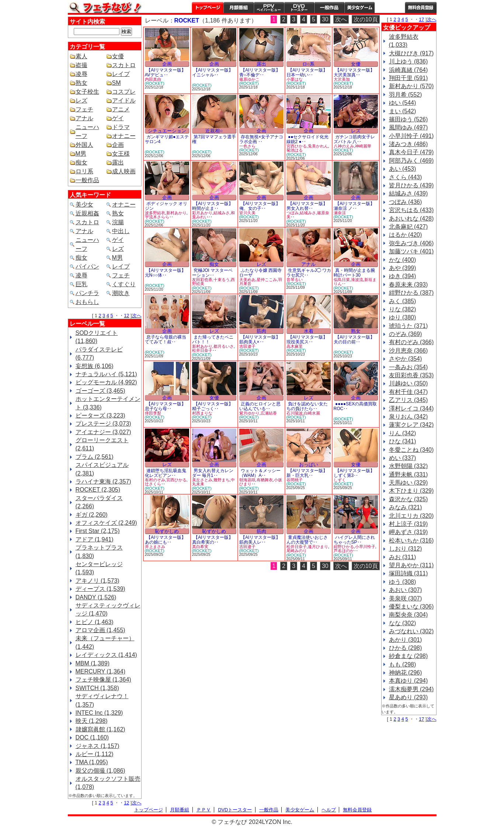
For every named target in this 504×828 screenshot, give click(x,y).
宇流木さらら (157, 217)
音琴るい (295, 280)
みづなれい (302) (411, 631)
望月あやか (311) (411, 565)
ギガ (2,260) (92, 515)
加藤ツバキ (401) (411, 251)
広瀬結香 (269, 413)
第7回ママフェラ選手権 (214, 139)
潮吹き (121, 293)
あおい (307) (406, 590)
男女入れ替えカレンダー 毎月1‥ (213, 473)
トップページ (208, 7)
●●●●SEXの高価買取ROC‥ (355, 406)
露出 (118, 162)
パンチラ (87, 293)
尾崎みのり (297, 551)
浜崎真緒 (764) (409, 70)
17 (421, 19)
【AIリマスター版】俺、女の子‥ (260, 206)
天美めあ (247, 280)
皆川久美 (247, 213)
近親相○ (214, 131)
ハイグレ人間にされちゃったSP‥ (354, 540)
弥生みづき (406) (411, 243)
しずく (340, 480)
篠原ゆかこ (249, 79)
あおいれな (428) (411, 219)
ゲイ (118, 118)
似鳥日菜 (342, 280)
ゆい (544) (403, 103)
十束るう (222, 280)
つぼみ (293, 213)
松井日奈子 (202, 350)
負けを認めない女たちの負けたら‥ (307, 406)
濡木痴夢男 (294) (411, 689)
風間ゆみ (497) (409, 127)
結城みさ (222, 213)
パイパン (87, 266)
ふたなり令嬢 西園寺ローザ (261, 273)
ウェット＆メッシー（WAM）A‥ (260, 473)
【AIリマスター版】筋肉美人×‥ (260, 339)
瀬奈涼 (340, 213)
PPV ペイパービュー (269, 7)
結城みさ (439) (409, 193)
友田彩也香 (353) (411, 375)
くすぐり (124, 284)
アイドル (124, 101)
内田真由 (153, 79)
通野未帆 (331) (409, 474)
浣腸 (118, 222)
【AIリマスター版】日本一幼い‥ (307, 72)
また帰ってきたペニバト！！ (213, 339)
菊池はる (295, 150)
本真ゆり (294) (409, 681)
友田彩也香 (202, 280)
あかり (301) (406, 640)
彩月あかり (202, 213)
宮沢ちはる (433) (411, 210)
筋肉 (261, 331)
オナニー (124, 136)
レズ (81, 101)
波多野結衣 (155, 213)
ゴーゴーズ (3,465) (100, 391)
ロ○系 (309, 64)
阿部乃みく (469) (411, 161)
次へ (137, 316)
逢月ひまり (318, 547)
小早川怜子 (365, 547)
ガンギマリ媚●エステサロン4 (167, 139)
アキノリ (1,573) (98, 581)
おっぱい (309, 465)
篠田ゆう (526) (409, 119)
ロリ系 (84, 171)
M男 (81, 154)
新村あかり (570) (411, 86)
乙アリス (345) (409, 400)
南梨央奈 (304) (409, 615)
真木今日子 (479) (411, 152)
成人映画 (124, 171)
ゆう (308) (403, 582)
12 (126, 316)
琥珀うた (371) (409, 326)
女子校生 (87, 92)
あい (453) (403, 169)
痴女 (81, 162)
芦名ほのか (344, 551)
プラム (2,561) (95, 457)
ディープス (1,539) (100, 589)
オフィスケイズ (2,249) (106, 523)
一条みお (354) (409, 367)
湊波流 (357, 280)
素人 (81, 56)
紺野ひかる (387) (411, 293)
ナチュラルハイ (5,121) (106, 374)
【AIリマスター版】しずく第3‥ (354, 473)
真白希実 (200, 547)
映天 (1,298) (92, 721)
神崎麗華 (363, 146)
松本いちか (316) (411, 541)
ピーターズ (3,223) (100, 415)
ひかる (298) (406, 648)
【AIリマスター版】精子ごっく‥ (213, 406)
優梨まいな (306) (411, 607)
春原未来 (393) (409, 285)
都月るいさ (224, 346)
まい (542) (403, 111)
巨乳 (81, 284)
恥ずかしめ (167, 531)
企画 (118, 145)
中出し (121, 231)
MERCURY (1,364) (100, 671)
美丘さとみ (202, 480)
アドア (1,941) (95, 539)
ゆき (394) (403, 276)
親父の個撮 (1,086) (100, 771)
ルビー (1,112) (95, 754)
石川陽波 (295, 413)
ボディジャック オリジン (166, 206)
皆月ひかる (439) (411, 185)
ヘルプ (390, 7)
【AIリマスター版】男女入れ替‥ (307, 206)
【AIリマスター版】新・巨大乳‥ (307, 473)
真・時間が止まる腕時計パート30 (354, 273)
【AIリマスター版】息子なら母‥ (166, 406)
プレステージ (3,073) (103, 424)
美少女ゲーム (359, 7)
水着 (309, 331)
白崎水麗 (312, 413)
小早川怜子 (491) (411, 136)
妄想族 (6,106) (95, 366)
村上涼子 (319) (409, 524)
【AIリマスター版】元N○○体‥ (166, 273)
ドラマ (121, 127)
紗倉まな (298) (409, 656)
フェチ (84, 109)
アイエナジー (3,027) (103, 432)
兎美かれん (318, 146)
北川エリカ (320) (411, 516)
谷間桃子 (295, 480)
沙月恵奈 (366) (409, 351)
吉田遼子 (247, 346)
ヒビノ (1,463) (95, 622)
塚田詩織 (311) (409, 573)
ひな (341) (403, 441)
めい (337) (403, 458)
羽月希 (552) (406, 95)
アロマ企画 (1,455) (100, 630)
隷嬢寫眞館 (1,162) (100, 729)
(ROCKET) (155, 83)
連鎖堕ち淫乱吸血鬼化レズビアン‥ (166, 473)
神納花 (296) (406, 673)
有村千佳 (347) (409, 392)
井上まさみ (155, 547)
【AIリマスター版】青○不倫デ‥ (260, 72)
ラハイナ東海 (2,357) (103, 481)
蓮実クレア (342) (411, 425)
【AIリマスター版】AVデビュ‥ (166, 72)
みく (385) (403, 301)
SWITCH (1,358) (97, 688)
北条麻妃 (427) (409, 227)
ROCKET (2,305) (98, 490)
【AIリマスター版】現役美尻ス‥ (307, 339)
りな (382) (403, 309)
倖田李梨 (153, 413)
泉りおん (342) (409, 417)
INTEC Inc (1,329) (99, 713)
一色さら (247, 146)
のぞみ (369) (406, 334)
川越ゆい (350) (409, 383)
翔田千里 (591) (409, 78)
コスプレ (124, 92)
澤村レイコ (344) (411, 408)
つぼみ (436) (406, 202)
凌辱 (81, 74)
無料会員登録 (357, 810)
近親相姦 (87, 213)
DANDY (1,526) (96, 597)
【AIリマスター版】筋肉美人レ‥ (260, 540)
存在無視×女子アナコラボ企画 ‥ (261, 139)
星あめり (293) (409, 697)
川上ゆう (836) (409, 61)
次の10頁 (366, 19)
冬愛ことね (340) (411, 450)
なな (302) (403, 623)
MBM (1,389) (93, 663)
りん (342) (403, 433)
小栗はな (295, 79)
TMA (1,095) (92, 762)
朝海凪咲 (247, 480)
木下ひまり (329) (411, 491)
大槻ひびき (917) (411, 53)
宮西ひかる (297, 146)
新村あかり (176, 213)
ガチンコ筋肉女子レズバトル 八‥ (354, 139)
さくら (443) (406, 177)
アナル (84, 118)
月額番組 (239, 7)
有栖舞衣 (265, 480)
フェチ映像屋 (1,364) (103, 680)
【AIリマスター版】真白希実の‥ (213, 540)
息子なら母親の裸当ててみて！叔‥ (166, 339)
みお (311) (403, 557)
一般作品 (329, 7)
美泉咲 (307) (406, 598)
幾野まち (222, 480)
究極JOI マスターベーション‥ (212, 273)
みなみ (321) (406, 507)
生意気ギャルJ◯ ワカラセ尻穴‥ (309, 273)
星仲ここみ (267, 280)
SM (117, 83)
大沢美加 (342, 79)
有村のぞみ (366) (411, 342)
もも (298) (403, 664)
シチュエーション (167, 131)
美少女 (84, 205)
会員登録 (421, 7)
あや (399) (403, 268)
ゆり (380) (403, 317)
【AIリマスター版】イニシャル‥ (213, 72)
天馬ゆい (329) (409, 483)
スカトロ (124, 65)
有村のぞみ (155, 480)
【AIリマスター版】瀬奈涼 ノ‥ (354, 206)
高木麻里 (295, 346)
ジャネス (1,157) (98, 746)
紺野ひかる (344, 547)
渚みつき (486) (409, 144)
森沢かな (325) (409, 499)
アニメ (121, 109)
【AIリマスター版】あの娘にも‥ (166, 540)
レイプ (121, 74)
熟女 (81, 83)
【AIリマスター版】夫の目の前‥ (354, 339)
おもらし (87, 302)
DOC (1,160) (92, 737)
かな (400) (403, 260)
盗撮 (81, 65)
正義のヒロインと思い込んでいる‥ (260, 406)
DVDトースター (299, 7)
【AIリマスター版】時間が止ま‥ (213, 206)
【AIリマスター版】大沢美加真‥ (354, 72)
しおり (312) (406, 549)
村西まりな (202, 413)
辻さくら (153, 484)
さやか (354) (406, 359)
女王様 (121, 154)
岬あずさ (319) (409, 532)
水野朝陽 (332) (409, 466)
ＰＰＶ (204, 810)
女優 (118, 56)
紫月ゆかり (249, 413)
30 (325, 19)
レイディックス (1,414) (106, 655)
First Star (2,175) (98, 531)
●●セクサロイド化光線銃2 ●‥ (308, 139)
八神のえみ (344, 146)
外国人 (84, 145)
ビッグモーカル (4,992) (106, 382)
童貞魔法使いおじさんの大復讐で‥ (307, 540)
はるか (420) (406, 235)
